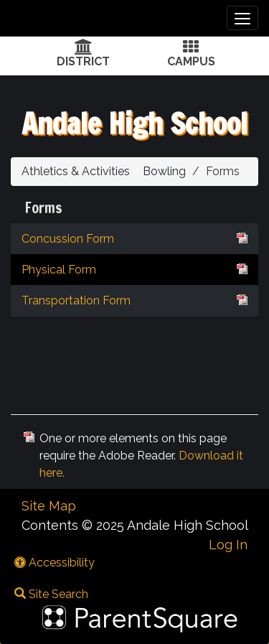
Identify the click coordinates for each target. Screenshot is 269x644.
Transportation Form (134, 300)
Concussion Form (134, 238)
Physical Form (134, 269)
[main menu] (242, 18)
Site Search (51, 594)
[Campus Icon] (191, 48)
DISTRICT (83, 61)
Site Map (49, 506)
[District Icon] (84, 48)
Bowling (164, 171)
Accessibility (55, 563)
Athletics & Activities (76, 171)
